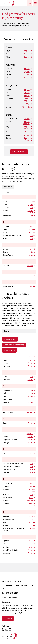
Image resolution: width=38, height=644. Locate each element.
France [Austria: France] (30, 211)
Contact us (8, 618)
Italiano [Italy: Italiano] (27, 129)
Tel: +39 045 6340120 (10, 593)
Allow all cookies (10, 339)
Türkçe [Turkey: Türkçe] (27, 140)
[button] (30, 3)
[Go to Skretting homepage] (8, 3)
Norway (8, 187)
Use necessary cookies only (14, 345)
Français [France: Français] (26, 124)
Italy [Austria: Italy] (31, 213)
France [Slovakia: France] (30, 489)
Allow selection (9, 350)
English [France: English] (27, 122)
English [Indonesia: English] (27, 101)
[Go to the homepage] (9, 636)
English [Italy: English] (27, 127)
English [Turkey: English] (27, 138)
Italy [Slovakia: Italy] (31, 492)
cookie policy (23, 325)
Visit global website (19, 152)
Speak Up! (18, 613)
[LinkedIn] (3, 630)
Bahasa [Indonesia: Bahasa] (27, 99)
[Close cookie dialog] (35, 292)
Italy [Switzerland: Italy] (31, 506)
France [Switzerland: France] (30, 504)
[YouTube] (7, 630)
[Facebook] (10, 630)
